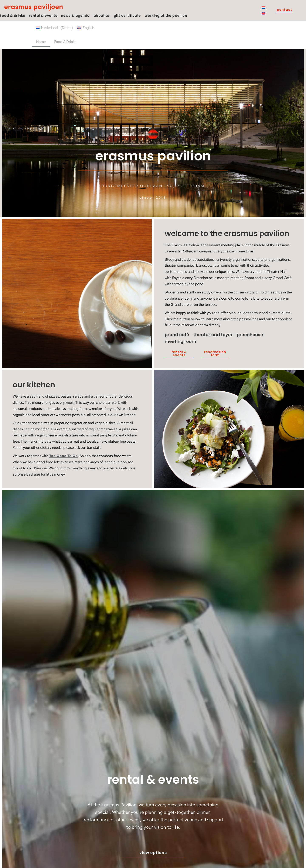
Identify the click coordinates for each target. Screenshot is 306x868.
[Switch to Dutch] (263, 7)
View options (153, 853)
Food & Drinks (65, 42)
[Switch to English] (263, 13)
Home (41, 42)
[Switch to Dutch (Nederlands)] (54, 28)
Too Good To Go (63, 456)
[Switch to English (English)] (86, 28)
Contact (285, 10)
